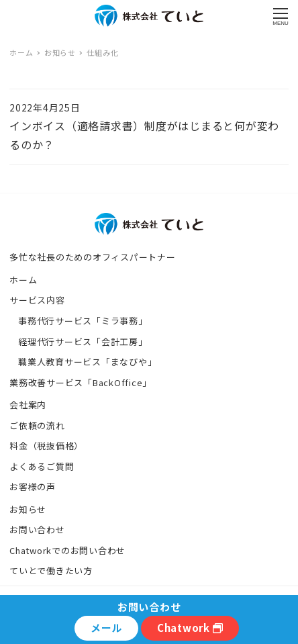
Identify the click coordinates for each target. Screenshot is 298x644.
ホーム (23, 280)
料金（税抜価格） (46, 446)
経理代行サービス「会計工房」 (83, 341)
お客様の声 (33, 487)
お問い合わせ (37, 530)
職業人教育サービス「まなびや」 (87, 362)
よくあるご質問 (42, 466)
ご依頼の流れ (37, 425)
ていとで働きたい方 (51, 570)
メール (106, 628)
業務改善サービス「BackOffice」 (81, 382)
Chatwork (190, 628)
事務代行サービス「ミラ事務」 (83, 321)
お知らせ (28, 509)
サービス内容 (37, 300)
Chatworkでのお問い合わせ (67, 550)
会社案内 (28, 405)
